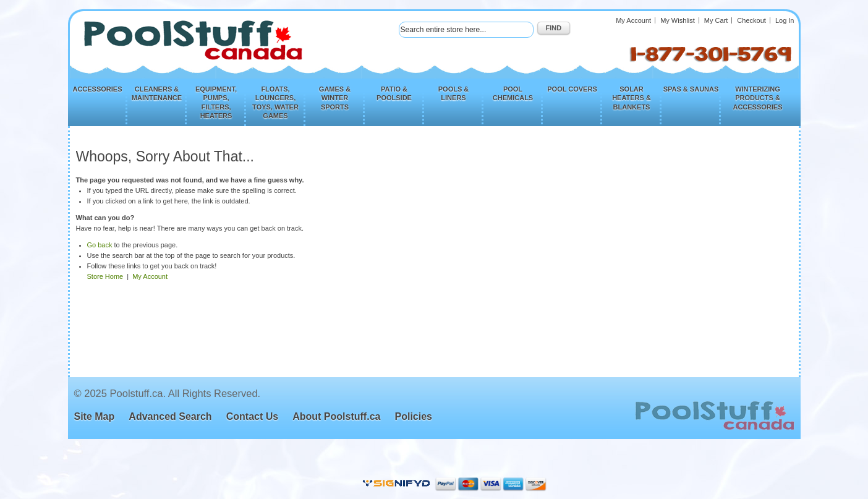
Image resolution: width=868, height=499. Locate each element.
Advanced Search (170, 416)
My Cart (716, 20)
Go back (100, 245)
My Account (633, 20)
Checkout (751, 20)
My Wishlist (678, 20)
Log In (785, 20)
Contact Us (252, 416)
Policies (414, 416)
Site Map (95, 416)
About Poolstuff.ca (336, 416)
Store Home (105, 276)
